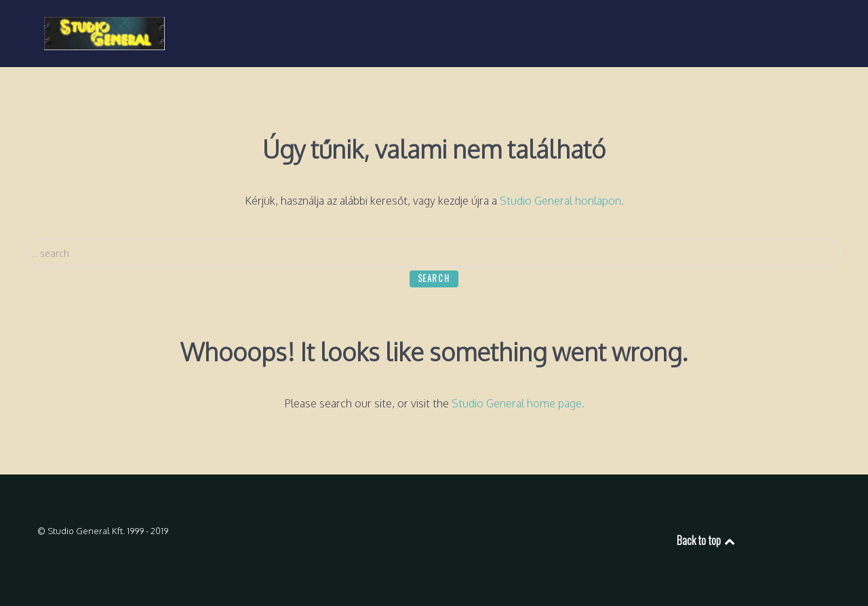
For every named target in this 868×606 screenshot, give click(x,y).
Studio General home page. (518, 403)
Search (27, 240)
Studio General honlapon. (562, 201)
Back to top (707, 540)
